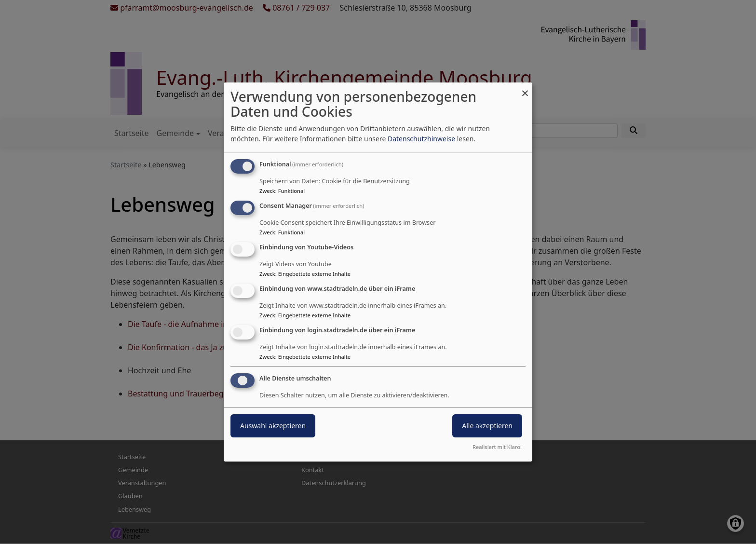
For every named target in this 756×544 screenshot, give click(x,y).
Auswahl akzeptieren (273, 426)
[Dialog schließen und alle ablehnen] (525, 88)
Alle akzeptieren (487, 426)
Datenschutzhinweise (421, 139)
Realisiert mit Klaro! (497, 447)
